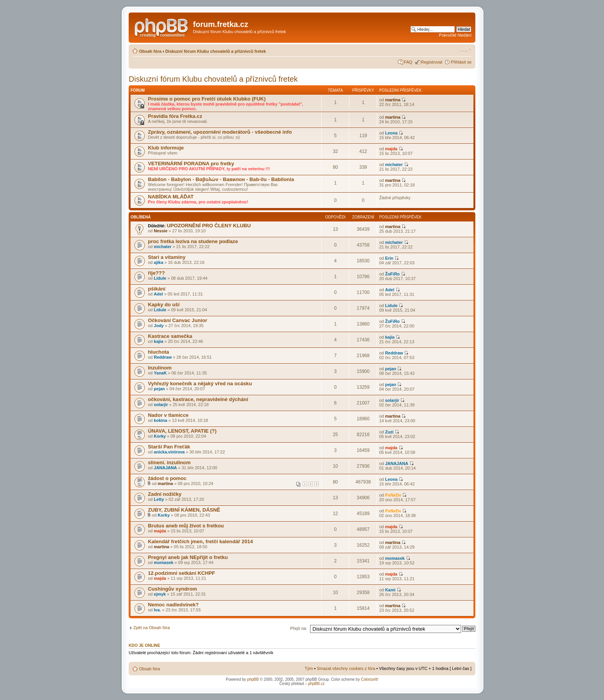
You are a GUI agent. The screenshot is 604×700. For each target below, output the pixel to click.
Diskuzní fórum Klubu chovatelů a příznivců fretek (216, 51)
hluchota (159, 352)
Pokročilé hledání (455, 35)
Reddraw (163, 357)
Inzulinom (160, 368)
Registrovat (432, 62)
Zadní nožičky (165, 494)
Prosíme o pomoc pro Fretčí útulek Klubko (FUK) (207, 99)
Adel (158, 294)
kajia (158, 341)
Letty (159, 499)
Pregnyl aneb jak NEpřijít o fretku (188, 557)
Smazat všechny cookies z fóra (346, 668)
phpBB (253, 679)
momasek (164, 562)
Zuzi (389, 432)
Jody (159, 326)
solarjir (161, 405)
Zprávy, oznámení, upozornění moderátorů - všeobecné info (220, 132)
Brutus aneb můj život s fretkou (186, 526)
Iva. (157, 610)
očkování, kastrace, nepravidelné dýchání (198, 399)
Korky (160, 436)
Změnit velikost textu (466, 50)
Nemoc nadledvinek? (173, 605)
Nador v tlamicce (168, 415)
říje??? (156, 273)
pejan (391, 369)
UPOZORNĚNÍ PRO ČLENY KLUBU (209, 226)
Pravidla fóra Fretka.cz (175, 116)
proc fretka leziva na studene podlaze (193, 241)
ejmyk (160, 594)
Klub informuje (166, 148)
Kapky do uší (164, 305)
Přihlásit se (461, 62)
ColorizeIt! (370, 679)
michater (394, 165)
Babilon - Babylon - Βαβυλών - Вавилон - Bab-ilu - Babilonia (221, 179)
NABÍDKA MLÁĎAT (171, 197)
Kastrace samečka (170, 336)
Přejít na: (299, 628)
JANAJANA (165, 468)
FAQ (408, 62)
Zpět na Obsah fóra (152, 628)
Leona (391, 133)
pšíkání (157, 289)
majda (391, 149)
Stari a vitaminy (167, 257)
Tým (309, 668)
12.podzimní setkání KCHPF (181, 573)
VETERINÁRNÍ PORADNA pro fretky (191, 164)
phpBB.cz (316, 684)
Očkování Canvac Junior (178, 320)
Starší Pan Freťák (169, 447)
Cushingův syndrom (173, 589)
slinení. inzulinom (169, 462)
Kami (390, 590)
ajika (158, 262)
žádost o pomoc (167, 478)
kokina (160, 420)
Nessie (160, 231)
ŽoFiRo (393, 274)
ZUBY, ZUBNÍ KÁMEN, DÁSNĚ (184, 510)
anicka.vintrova (169, 452)
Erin (389, 258)
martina (393, 100)
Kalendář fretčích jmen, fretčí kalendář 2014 (200, 541)
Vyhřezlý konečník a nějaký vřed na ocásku (200, 384)
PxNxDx (393, 495)
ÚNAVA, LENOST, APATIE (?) (182, 431)
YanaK (160, 373)
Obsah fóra (150, 51)
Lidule (160, 278)
